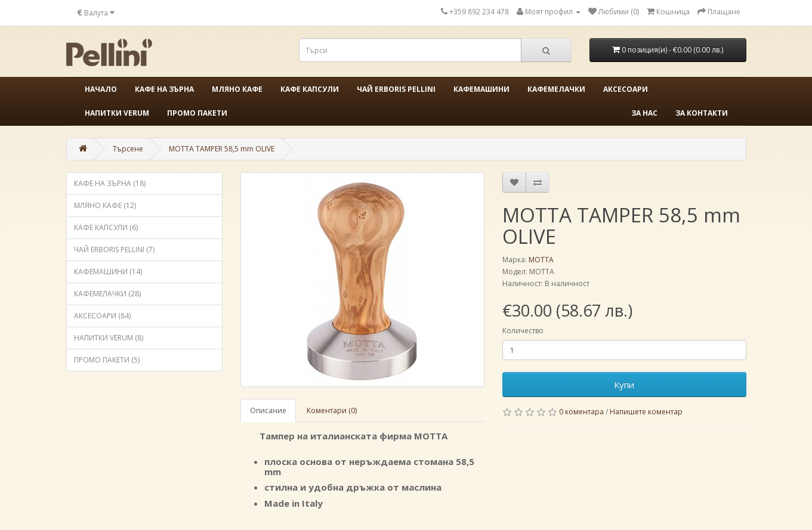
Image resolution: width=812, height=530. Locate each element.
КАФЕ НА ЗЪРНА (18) (110, 183)
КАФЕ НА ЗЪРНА (164, 89)
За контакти (702, 113)
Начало (101, 89)
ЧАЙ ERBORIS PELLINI (396, 89)
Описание (268, 410)
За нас (644, 113)
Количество (523, 331)
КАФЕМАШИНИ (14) (108, 272)
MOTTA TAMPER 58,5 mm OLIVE (222, 149)
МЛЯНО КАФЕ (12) (105, 205)
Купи (624, 385)
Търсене (128, 149)
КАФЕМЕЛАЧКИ (556, 89)
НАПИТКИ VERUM (117, 113)
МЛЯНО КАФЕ (237, 89)
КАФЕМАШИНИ (481, 89)
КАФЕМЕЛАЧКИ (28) (107, 294)
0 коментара (581, 412)
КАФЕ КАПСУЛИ (310, 89)
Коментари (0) (332, 410)
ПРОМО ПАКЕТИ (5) (107, 360)
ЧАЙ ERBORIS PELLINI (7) (114, 249)
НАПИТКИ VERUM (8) (109, 338)
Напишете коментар (646, 412)
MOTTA (541, 260)
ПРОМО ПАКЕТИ (197, 113)
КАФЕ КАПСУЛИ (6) (106, 227)
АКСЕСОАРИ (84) (102, 316)
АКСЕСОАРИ (626, 89)
